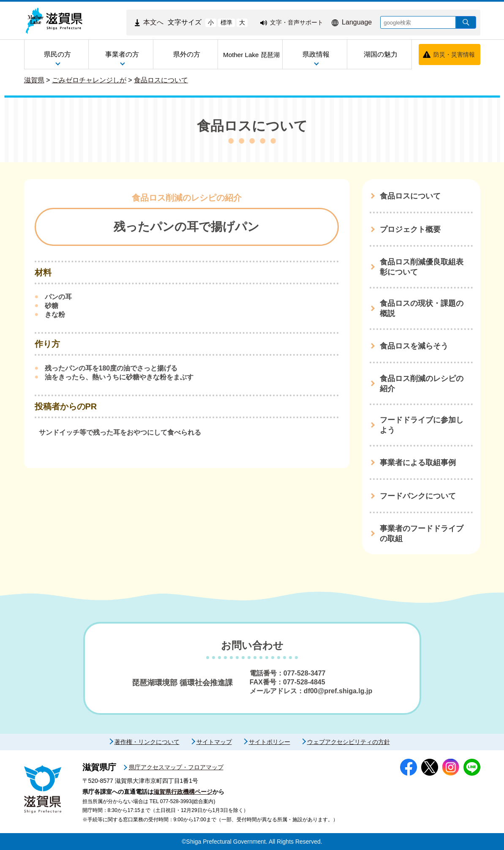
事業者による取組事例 (418, 463)
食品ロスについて (161, 80)
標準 (226, 22)
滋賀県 (34, 80)
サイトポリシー (270, 742)
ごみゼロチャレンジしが (89, 80)
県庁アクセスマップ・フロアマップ (176, 767)
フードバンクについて (418, 496)
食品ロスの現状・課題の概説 (422, 308)
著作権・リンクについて (147, 742)
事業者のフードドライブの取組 (422, 534)
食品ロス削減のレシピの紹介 (422, 384)
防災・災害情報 (454, 54)
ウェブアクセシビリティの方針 (349, 742)
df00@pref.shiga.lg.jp (338, 691)
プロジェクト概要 (410, 229)
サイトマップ (214, 742)
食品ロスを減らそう (414, 346)
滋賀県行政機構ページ (183, 792)
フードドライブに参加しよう (422, 425)
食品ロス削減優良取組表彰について (422, 267)
